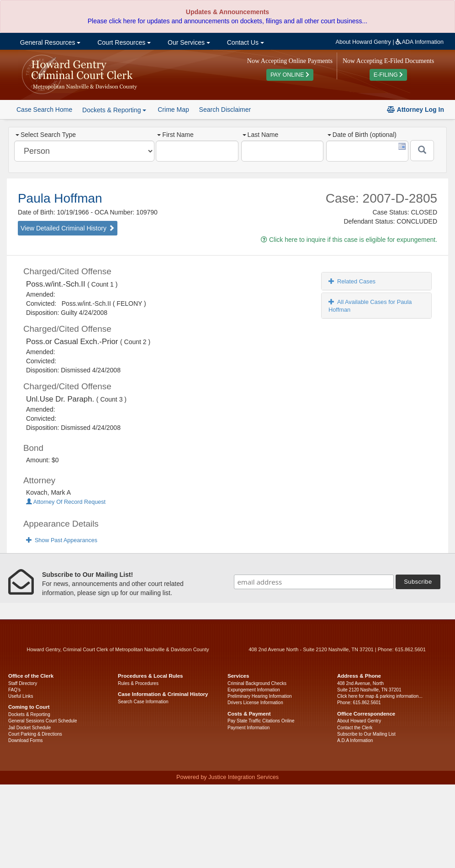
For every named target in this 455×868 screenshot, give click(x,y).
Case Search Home (44, 110)
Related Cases (352, 281)
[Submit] (422, 151)
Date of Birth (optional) (362, 135)
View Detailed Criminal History (68, 228)
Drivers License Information (255, 703)
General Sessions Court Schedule (43, 721)
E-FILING (389, 75)
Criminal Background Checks (257, 683)
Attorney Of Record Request (66, 502)
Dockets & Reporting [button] (114, 110)
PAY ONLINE (290, 75)
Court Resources (123, 42)
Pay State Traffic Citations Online (261, 721)
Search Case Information (143, 702)
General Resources (49, 42)
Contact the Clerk (355, 728)
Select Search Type (46, 135)
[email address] (314, 582)
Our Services (188, 42)
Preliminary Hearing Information (260, 696)
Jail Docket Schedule (29, 728)
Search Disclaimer (225, 110)
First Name (175, 135)
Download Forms (26, 740)
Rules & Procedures (138, 683)
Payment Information (249, 728)
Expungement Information (254, 690)
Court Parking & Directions (35, 734)
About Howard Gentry (363, 42)
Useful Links (21, 696)
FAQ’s (14, 690)
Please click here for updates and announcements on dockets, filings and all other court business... (227, 21)
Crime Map (173, 110)
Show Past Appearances (62, 540)
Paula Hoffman (60, 198)
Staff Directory (23, 683)
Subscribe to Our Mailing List (366, 734)
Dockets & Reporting (29, 714)
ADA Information (420, 42)
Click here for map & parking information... (380, 696)
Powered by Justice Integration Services (227, 777)
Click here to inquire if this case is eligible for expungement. (349, 240)
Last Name (261, 135)
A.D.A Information (355, 740)
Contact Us (245, 42)
